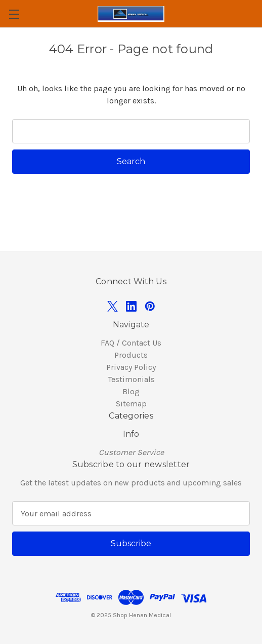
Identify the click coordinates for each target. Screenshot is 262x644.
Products (131, 355)
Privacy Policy (131, 367)
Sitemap (131, 404)
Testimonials (131, 379)
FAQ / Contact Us (131, 343)
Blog (131, 391)
